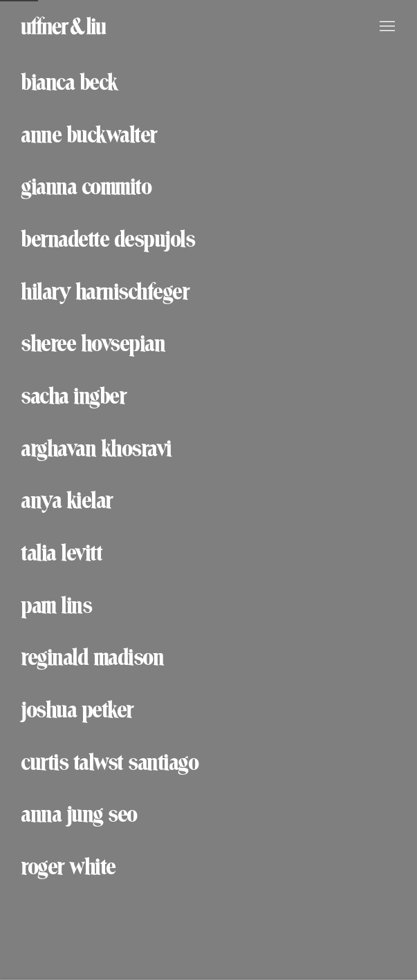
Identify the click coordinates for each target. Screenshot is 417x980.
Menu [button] (386, 27)
